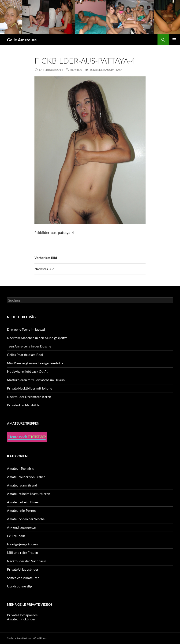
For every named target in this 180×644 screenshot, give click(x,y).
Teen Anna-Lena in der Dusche (29, 346)
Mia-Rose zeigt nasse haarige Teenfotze (35, 363)
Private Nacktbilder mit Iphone (30, 388)
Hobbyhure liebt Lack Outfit (27, 371)
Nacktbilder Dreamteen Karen (29, 397)
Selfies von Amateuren (23, 578)
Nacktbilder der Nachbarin (27, 561)
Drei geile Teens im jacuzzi (26, 329)
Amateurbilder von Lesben (26, 477)
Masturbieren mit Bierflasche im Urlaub (36, 380)
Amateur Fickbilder (21, 619)
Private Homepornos (22, 615)
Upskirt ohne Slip (19, 586)
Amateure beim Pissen (23, 502)
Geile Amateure (22, 40)
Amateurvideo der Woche (26, 519)
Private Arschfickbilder (24, 405)
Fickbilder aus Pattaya (105, 70)
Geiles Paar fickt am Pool (25, 355)
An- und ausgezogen (22, 527)
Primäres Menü (174, 40)
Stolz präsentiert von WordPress (27, 638)
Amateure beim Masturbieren (29, 494)
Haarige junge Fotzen (22, 544)
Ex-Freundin (16, 536)
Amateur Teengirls (20, 468)
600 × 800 (76, 70)
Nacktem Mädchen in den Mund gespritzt (37, 338)
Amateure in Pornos (22, 510)
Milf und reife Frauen (22, 553)
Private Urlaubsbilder (23, 569)
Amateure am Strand (22, 485)
